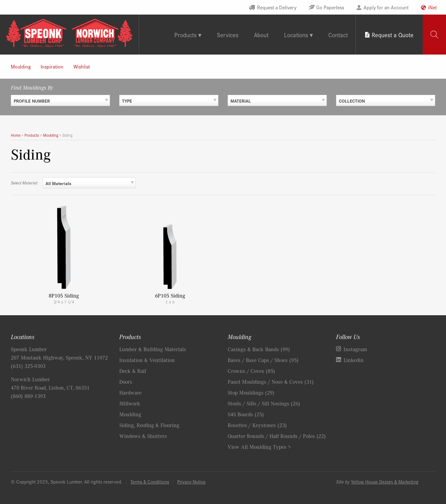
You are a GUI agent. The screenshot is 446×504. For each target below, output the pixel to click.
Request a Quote (393, 35)
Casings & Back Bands (259, 349)
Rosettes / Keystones (257, 425)
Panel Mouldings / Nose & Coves (271, 382)
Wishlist (82, 66)
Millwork (130, 403)
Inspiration (52, 66)
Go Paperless (330, 7)
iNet (432, 7)
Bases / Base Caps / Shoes (263, 360)
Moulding (21, 66)
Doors (126, 382)
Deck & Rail (133, 371)
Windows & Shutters (143, 436)
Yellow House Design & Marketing (385, 482)
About (261, 35)
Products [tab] (186, 35)
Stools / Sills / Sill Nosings (264, 403)
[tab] (434, 35)
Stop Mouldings (251, 392)
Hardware (130, 392)
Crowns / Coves (251, 371)
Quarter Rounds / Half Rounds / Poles (277, 436)
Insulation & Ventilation (147, 360)
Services (228, 35)
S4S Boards (246, 414)
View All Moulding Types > (259, 447)
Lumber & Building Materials (153, 349)
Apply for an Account (386, 7)
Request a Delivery (277, 7)
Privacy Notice (191, 482)
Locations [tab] (296, 35)
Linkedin (354, 360)
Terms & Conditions (150, 482)
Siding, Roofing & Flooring (149, 425)
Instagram (355, 349)
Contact (338, 35)
